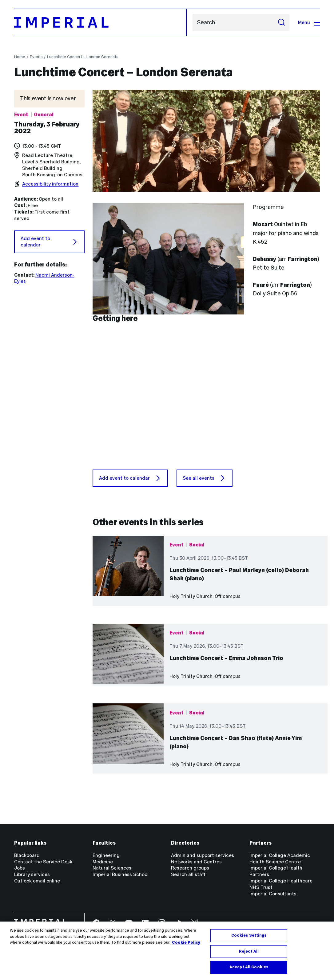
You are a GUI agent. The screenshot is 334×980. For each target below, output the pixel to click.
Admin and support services (203, 855)
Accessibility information (50, 184)
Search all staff (188, 874)
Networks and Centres (196, 862)
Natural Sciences (112, 868)
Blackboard (27, 855)
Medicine (103, 862)
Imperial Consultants (273, 894)
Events (36, 57)
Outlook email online (37, 881)
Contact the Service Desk (43, 862)
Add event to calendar (50, 242)
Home (20, 57)
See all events (204, 478)
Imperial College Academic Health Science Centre (280, 858)
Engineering (106, 855)
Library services (32, 874)
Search (192, 23)
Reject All (249, 951)
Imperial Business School (121, 874)
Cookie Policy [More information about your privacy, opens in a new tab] (186, 942)
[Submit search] (281, 23)
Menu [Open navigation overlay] (309, 22)
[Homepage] (100, 22)
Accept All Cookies (249, 967)
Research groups (190, 868)
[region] (167, 951)
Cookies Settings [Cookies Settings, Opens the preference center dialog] (249, 935)
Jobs (20, 868)
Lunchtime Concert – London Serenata (83, 57)
